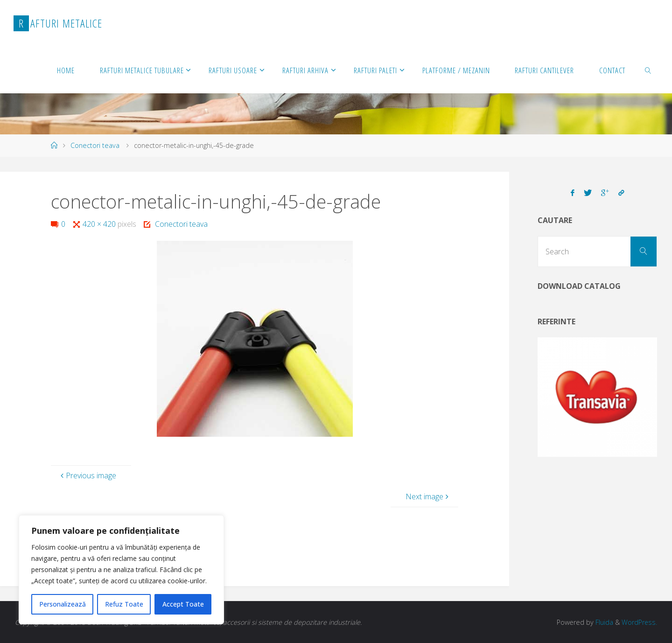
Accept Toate (183, 604)
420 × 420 (100, 224)
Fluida (603, 622)
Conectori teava (95, 145)
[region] (121, 570)
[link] (648, 70)
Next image (428, 496)
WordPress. (639, 622)
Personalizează (63, 604)
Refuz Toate (124, 604)
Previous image (87, 475)
